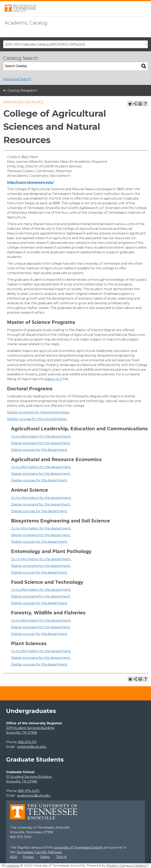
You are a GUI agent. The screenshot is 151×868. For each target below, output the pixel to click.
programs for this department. (41, 443)
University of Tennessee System (78, 848)
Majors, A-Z (53, 379)
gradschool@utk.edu (34, 796)
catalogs (13, 866)
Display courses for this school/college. (37, 419)
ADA (13, 857)
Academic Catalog (26, 23)
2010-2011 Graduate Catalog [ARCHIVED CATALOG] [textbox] (45, 44)
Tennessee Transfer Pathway (39, 852)
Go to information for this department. (41, 436)
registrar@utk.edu (32, 747)
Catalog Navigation (22, 90)
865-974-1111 (27, 742)
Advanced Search (17, 79)
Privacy (29, 857)
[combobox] (75, 44)
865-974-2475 (29, 791)
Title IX (61, 857)
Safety (45, 857)
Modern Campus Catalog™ (128, 866)
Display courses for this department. (39, 450)
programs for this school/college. (39, 412)
